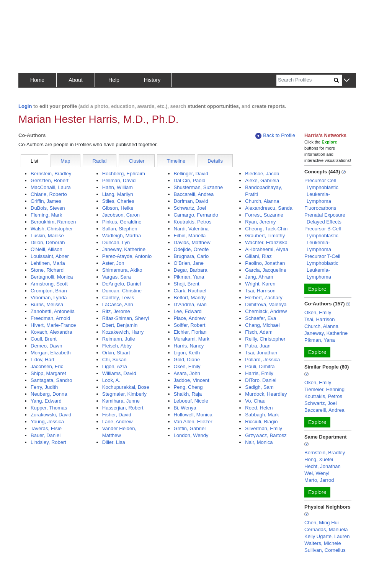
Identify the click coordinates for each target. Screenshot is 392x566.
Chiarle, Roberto (49, 194)
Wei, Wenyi (317, 473)
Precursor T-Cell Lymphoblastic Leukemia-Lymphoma (322, 267)
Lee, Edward (188, 311)
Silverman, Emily (264, 428)
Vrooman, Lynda (49, 298)
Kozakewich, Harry (123, 332)
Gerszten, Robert (50, 180)
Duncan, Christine (122, 291)
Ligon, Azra (115, 366)
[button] (347, 81)
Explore (317, 289)
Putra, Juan (258, 346)
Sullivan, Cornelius (325, 550)
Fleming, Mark (46, 215)
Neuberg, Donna (49, 394)
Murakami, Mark (192, 339)
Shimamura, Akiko (122, 270)
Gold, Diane (187, 360)
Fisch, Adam (259, 332)
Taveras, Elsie (46, 428)
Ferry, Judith (44, 387)
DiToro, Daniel (261, 380)
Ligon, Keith (187, 353)
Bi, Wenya (185, 408)
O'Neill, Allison (47, 249)
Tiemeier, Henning (324, 389)
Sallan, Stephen (120, 229)
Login (25, 106)
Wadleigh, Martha (122, 236)
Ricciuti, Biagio (261, 422)
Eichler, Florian (190, 332)
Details (215, 161)
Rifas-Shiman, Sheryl (126, 318)
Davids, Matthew (192, 242)
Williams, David (119, 373)
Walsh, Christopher (52, 229)
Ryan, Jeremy (260, 222)
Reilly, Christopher (265, 339)
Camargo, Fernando (196, 215)
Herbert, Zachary (264, 298)
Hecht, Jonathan (323, 466)
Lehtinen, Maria (48, 263)
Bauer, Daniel (46, 435)
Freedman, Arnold (50, 318)
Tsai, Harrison (260, 291)
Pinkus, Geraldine (122, 222)
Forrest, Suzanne (264, 215)
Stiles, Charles (118, 201)
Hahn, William (118, 187)
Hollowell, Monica (193, 415)
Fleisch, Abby (117, 346)
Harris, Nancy (189, 346)
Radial (100, 161)
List (34, 161)
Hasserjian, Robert (123, 408)
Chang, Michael (262, 325)
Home (37, 80)
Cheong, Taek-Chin (266, 229)
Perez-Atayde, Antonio (127, 256)
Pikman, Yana (189, 277)
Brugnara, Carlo (191, 256)
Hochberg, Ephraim (124, 174)
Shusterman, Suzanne (198, 187)
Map (65, 161)
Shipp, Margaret (48, 373)
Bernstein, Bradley (51, 174)
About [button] (76, 80)
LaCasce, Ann (118, 304)
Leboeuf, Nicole (191, 401)
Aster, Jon (113, 263)
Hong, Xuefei (319, 459)
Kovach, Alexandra (51, 332)
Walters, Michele (323, 543)
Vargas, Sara (117, 277)
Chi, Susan (114, 360)
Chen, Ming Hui (322, 523)
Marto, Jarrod (319, 480)
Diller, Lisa (114, 442)
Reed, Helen (259, 408)
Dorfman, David (191, 201)
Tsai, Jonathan (261, 353)
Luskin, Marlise (47, 236)
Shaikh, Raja (188, 394)
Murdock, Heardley (266, 394)
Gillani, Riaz (258, 256)
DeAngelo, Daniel (122, 284)
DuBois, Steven (48, 208)
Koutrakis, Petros (193, 222)
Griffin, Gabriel (190, 428)
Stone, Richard (47, 270)
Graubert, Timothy (265, 236)
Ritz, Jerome (116, 311)
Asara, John (187, 373)
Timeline (176, 161)
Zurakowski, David (51, 415)
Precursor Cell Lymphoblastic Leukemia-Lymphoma (321, 191)
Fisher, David (117, 415)
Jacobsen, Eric (47, 366)
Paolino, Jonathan (265, 263)
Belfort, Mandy (190, 298)
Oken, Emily (187, 366)
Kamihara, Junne (121, 401)
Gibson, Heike (118, 208)
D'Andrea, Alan (190, 304)
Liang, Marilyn (118, 194)
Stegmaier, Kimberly (124, 394)
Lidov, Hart (42, 360)
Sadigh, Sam (259, 387)
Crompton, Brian (49, 291)
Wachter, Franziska (266, 242)
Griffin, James (46, 201)
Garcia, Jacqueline (266, 270)
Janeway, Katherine (124, 249)
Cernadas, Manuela (326, 529)
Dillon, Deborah (48, 242)
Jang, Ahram (259, 277)
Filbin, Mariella (190, 236)
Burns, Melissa (47, 304)
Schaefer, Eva (261, 318)
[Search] (305, 80)
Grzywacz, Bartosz (266, 435)
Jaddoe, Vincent (192, 380)
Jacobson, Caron (121, 215)
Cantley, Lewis (118, 298)
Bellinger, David (191, 174)
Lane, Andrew (118, 422)
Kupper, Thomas (49, 408)
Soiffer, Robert (190, 325)
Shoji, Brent (187, 284)
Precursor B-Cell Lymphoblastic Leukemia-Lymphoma (323, 239)
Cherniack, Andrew (266, 311)
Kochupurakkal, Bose (126, 387)
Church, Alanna (262, 201)
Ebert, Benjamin (120, 325)
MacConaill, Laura (51, 187)
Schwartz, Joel (190, 208)
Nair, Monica (259, 442)
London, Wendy (191, 435)
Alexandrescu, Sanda (269, 208)
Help (114, 80)
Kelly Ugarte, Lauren (327, 536)
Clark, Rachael (190, 291)
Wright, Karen (260, 284)
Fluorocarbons (320, 208)
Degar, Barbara (191, 270)
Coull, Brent (44, 339)
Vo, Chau (255, 401)
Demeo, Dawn (46, 346)
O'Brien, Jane (189, 263)
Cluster (136, 161)
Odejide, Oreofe (191, 249)
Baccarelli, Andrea (194, 194)
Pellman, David (119, 180)
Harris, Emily (259, 373)
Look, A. (111, 380)
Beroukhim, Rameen (53, 222)
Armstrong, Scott (49, 284)
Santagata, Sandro (51, 380)
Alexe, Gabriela (262, 180)
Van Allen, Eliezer (193, 422)
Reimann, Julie (119, 339)
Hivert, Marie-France (53, 325)
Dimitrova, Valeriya (266, 304)
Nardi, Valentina (191, 229)
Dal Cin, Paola (190, 180)
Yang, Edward (46, 401)
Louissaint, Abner (50, 256)
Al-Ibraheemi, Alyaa (267, 249)
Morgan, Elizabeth (51, 353)
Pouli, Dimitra (260, 366)
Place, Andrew (190, 318)
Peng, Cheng (188, 387)
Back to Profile (275, 136)
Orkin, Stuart (116, 353)
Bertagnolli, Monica (52, 277)
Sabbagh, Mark (262, 415)
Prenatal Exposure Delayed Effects (325, 218)
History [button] (152, 80)
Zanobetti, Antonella (53, 311)
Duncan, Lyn (116, 242)
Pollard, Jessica (262, 360)
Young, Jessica (47, 422)
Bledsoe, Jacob (262, 174)
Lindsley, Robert (48, 442)
